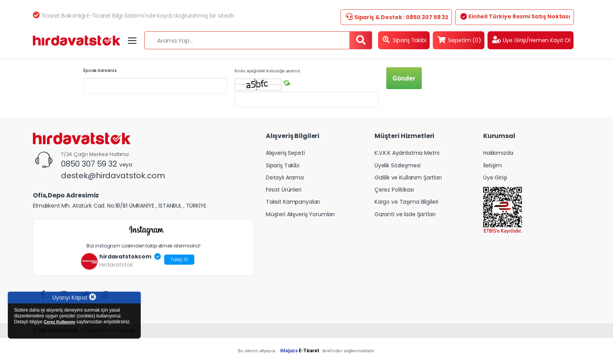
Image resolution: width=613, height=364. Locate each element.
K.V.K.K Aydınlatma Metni (407, 153)
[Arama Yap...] (247, 40)
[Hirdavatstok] (77, 40)
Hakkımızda (498, 153)
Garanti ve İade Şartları (405, 214)
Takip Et (179, 259)
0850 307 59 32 (90, 164)
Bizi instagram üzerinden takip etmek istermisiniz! (143, 246)
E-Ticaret (309, 351)
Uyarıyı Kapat (74, 297)
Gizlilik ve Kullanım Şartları (408, 178)
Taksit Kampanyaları (293, 202)
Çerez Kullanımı (59, 322)
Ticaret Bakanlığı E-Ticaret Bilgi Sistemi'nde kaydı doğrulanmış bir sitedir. (134, 16)
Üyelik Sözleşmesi (398, 165)
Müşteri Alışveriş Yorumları (300, 214)
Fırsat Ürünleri (284, 190)
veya (126, 165)
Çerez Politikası (394, 190)
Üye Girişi (495, 178)
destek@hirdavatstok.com (113, 176)
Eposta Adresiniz (100, 71)
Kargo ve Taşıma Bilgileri (406, 202)
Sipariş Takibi (405, 40)
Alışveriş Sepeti (285, 153)
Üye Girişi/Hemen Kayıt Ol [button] (531, 40)
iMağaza (289, 351)
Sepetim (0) (459, 40)
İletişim (493, 165)
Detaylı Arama (285, 178)
